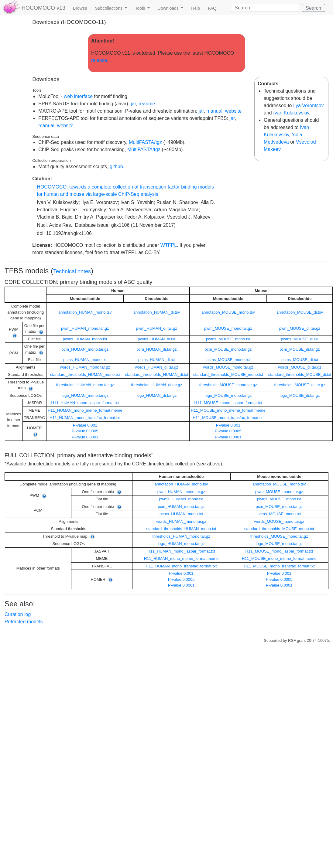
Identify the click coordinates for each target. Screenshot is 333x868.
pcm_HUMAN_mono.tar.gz (85, 349)
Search (313, 8)
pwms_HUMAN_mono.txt (85, 339)
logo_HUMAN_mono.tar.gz (85, 395)
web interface (78, 96)
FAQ (212, 8)
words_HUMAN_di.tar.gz (156, 367)
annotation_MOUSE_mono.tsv (228, 312)
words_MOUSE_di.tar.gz (300, 367)
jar (133, 104)
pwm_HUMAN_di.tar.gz (157, 328)
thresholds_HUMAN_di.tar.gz (157, 385)
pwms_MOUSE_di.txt (300, 339)
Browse (80, 8)
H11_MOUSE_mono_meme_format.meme (228, 410)
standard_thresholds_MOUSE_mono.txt (228, 374)
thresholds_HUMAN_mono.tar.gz (85, 385)
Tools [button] (141, 8)
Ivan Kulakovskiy (291, 113)
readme (147, 104)
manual (214, 111)
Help (196, 8)
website (233, 111)
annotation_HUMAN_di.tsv (157, 312)
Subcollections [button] (109, 8)
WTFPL (169, 245)
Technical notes (72, 271)
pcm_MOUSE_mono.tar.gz (228, 349)
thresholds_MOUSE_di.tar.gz (300, 385)
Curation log (18, 614)
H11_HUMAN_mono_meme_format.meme (85, 410)
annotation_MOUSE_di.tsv (300, 312)
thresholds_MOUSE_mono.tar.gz (228, 385)
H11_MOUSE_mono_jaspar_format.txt (228, 403)
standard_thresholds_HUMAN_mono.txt (85, 374)
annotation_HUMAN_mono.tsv (85, 312)
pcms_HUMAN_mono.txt (85, 360)
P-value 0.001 (85, 425)
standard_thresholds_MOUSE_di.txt (300, 374)
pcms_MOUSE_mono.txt (228, 360)
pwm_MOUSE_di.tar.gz (300, 328)
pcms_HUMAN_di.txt (157, 360)
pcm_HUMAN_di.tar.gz (156, 349)
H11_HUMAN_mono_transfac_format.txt (85, 418)
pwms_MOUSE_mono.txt (228, 339)
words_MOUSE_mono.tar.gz (228, 367)
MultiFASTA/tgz (145, 142)
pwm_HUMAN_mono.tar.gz (85, 328)
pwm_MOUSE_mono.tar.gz (228, 328)
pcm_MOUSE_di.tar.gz (300, 349)
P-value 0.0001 (85, 437)
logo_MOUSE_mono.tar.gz (228, 395)
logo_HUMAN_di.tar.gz (156, 395)
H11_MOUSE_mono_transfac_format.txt (228, 418)
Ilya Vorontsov (309, 106)
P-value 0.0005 (85, 431)
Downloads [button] (169, 8)
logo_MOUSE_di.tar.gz (300, 395)
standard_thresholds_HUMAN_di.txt (157, 374)
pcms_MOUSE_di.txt (300, 360)
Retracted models (24, 622)
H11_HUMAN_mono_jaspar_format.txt (85, 403)
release (99, 60)
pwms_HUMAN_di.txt (157, 339)
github (116, 167)
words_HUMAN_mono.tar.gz (85, 367)
